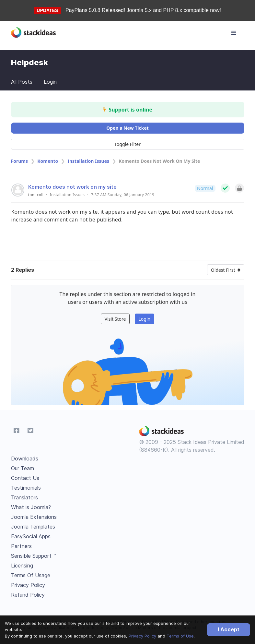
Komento (48, 161)
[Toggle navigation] (234, 33)
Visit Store (115, 319)
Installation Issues (89, 161)
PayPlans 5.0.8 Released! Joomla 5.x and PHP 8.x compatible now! (143, 10)
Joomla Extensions (34, 517)
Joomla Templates (33, 527)
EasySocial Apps (31, 536)
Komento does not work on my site (72, 187)
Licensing (22, 566)
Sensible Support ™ (34, 556)
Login (50, 82)
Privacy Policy (142, 636)
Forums (19, 161)
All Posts (22, 82)
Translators (24, 497)
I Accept (229, 629)
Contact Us (25, 478)
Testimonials (26, 488)
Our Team (23, 468)
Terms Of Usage (31, 575)
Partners (21, 546)
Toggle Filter (127, 144)
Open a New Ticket (127, 128)
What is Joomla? (31, 507)
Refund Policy (28, 595)
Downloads (25, 459)
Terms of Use (180, 636)
